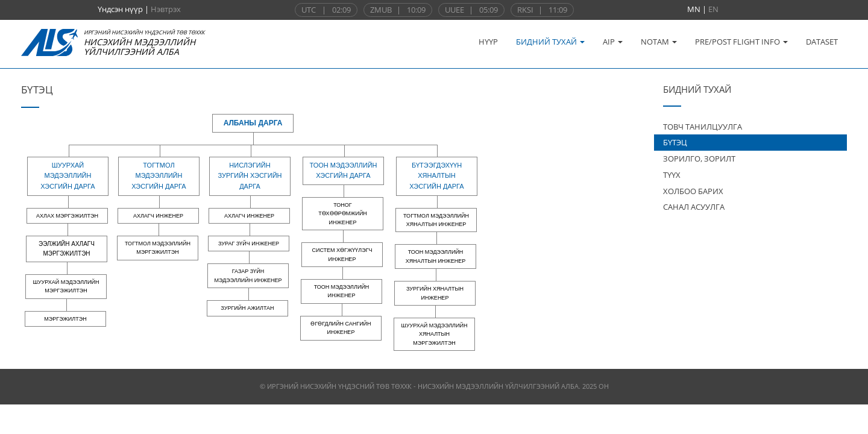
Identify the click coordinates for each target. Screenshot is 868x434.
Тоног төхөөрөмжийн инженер (343, 214)
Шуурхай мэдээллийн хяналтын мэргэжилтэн (435, 334)
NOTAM (659, 42)
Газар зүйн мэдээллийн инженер (248, 275)
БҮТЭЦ (675, 142)
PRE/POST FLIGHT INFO (741, 42)
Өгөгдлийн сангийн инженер (341, 328)
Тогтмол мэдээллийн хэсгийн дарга (159, 176)
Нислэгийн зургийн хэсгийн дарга (250, 176)
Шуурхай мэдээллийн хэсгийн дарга (68, 176)
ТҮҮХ (672, 175)
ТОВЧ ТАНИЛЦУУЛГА (703, 127)
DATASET (822, 42)
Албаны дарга (253, 123)
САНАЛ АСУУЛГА (694, 207)
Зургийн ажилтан (247, 308)
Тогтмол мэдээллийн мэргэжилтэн (158, 248)
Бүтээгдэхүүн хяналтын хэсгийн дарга (436, 176)
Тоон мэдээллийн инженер (342, 291)
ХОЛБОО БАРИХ (693, 191)
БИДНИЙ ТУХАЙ (550, 42)
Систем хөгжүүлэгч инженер (342, 254)
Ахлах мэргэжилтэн (67, 216)
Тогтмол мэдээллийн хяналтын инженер (436, 220)
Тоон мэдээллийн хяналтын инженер (436, 256)
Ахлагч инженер (158, 216)
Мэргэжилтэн (65, 319)
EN (713, 9)
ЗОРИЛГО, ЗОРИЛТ (699, 159)
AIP (613, 42)
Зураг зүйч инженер (249, 244)
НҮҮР (488, 42)
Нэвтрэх (166, 9)
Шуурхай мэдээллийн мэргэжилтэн (66, 286)
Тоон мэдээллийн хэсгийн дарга (343, 171)
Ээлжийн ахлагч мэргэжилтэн (67, 249)
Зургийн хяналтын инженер (435, 293)
